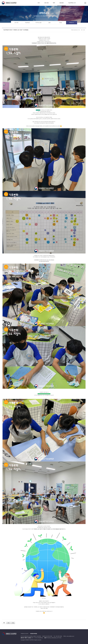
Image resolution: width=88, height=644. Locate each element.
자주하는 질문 (38, 23)
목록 (4, 623)
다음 (13, 623)
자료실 (61, 23)
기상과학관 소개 (72, 3)
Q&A (49, 23)
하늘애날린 (27, 23)
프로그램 (46, 3)
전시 (39, 3)
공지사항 (16, 23)
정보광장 (62, 3)
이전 (8, 623)
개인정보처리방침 (34, 634)
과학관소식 (71, 23)
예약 (54, 3)
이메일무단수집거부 (24, 634)
